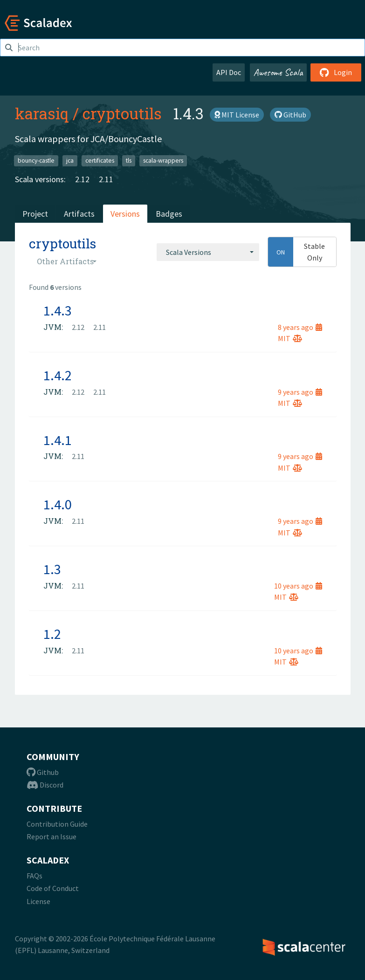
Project (35, 214)
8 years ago (300, 327)
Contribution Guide (57, 824)
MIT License (237, 115)
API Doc (229, 72)
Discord (45, 785)
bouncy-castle (36, 161)
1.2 (52, 634)
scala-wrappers (163, 161)
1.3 (52, 569)
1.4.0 (58, 504)
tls (129, 161)
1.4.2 (58, 375)
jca (70, 161)
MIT (290, 338)
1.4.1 (58, 440)
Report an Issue (52, 836)
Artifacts (79, 214)
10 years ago (298, 586)
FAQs (34, 876)
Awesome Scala (278, 72)
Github (43, 772)
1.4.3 (58, 310)
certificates (100, 161)
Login (336, 72)
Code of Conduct (53, 888)
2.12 (82, 179)
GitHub (290, 115)
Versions (125, 214)
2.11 (106, 179)
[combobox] (208, 252)
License (38, 901)
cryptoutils (122, 113)
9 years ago (300, 392)
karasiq (42, 113)
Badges (169, 214)
